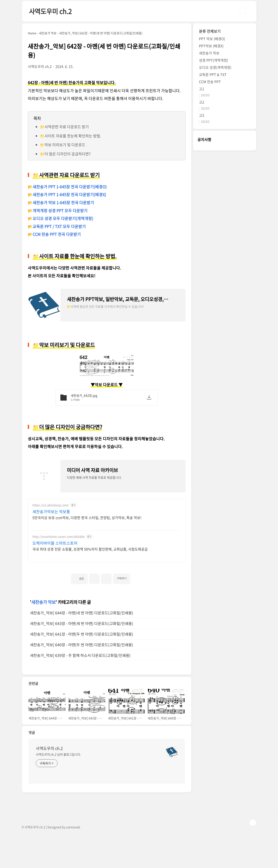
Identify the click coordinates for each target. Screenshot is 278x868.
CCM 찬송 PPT (210, 82)
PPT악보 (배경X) (211, 46)
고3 (202, 115)
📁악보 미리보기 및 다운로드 (63, 145)
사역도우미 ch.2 (50, 11)
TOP (253, 823)
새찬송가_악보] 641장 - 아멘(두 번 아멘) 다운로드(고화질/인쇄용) (82, 634)
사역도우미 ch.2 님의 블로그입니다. (58, 754)
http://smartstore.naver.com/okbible (59, 537)
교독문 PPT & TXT (213, 74)
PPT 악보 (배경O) (212, 39)
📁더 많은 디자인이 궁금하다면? (65, 154)
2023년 (205, 95)
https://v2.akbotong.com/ (51, 505)
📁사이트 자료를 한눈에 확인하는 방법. (71, 136)
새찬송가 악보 (43, 602)
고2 (202, 102)
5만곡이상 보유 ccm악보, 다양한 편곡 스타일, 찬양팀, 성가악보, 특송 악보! (87, 517)
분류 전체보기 (210, 31)
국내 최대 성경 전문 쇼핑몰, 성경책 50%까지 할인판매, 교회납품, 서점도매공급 (90, 549)
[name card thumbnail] (172, 752)
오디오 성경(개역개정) (215, 67)
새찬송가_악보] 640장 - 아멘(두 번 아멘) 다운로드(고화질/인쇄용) (82, 645)
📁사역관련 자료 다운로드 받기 (64, 127)
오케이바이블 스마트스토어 (55, 543)
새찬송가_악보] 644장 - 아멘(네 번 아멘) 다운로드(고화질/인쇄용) (82, 613)
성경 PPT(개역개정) (213, 60)
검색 (243, 11)
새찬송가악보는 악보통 (51, 512)
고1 (202, 89)
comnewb (73, 827)
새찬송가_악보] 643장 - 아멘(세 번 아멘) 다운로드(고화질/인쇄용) (82, 623)
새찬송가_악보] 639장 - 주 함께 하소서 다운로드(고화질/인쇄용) (80, 655)
